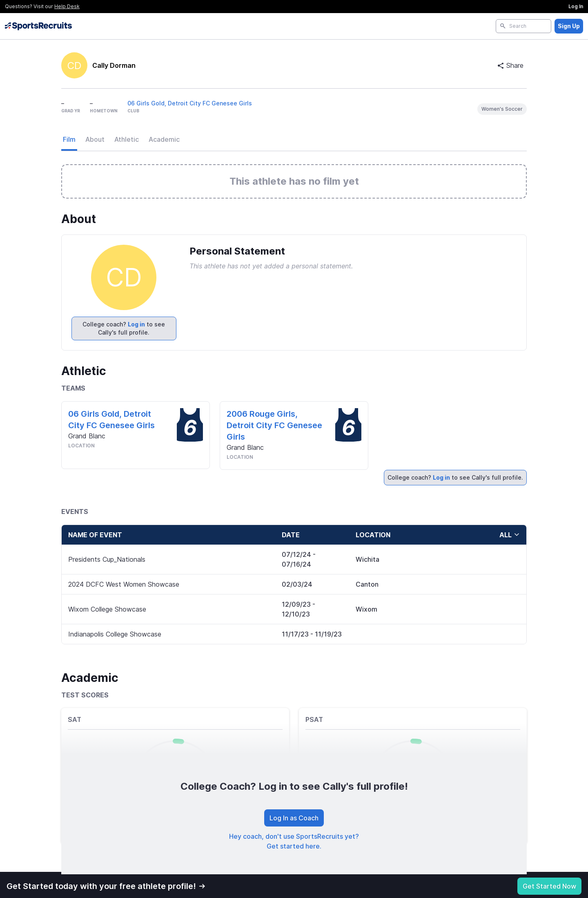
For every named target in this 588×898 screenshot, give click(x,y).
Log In (576, 6)
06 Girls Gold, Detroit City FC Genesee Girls (190, 103)
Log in (136, 324)
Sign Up (569, 26)
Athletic (127, 139)
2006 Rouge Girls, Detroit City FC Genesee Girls (274, 425)
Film (69, 139)
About (95, 139)
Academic (164, 139)
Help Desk (67, 6)
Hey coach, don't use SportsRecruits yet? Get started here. (294, 841)
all (510, 535)
